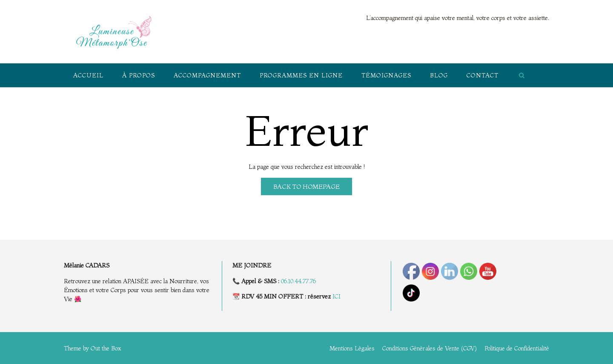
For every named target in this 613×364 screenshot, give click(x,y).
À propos (139, 75)
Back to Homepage (306, 186)
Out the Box (106, 348)
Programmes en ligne (301, 75)
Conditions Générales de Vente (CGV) (430, 348)
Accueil (88, 75)
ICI (337, 296)
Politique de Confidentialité (517, 348)
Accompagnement (207, 75)
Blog (439, 75)
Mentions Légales (352, 348)
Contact (483, 75)
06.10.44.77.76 (298, 281)
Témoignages (386, 75)
